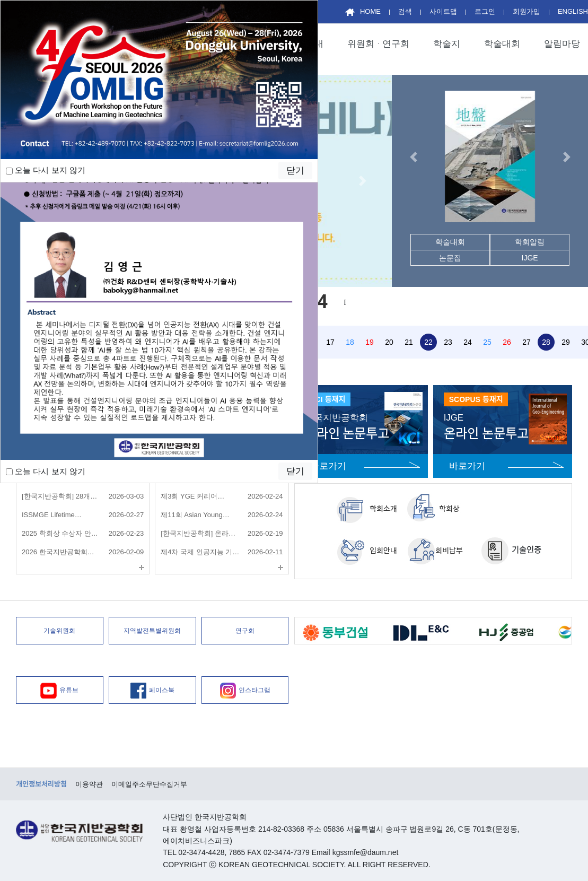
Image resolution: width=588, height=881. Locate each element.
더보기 (141, 568)
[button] (362, 181)
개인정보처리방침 (41, 784)
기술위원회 (59, 631)
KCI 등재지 (328, 399)
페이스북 (152, 691)
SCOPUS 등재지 (476, 399)
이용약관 (89, 784)
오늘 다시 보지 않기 (46, 471)
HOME (363, 11)
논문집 (450, 258)
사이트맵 (443, 11)
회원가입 (526, 11)
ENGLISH (573, 11)
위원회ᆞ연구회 (378, 44)
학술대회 (502, 44)
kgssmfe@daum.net (366, 852)
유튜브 (59, 691)
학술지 (447, 44)
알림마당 (562, 44)
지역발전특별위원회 (152, 631)
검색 (405, 11)
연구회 (245, 631)
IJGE (530, 258)
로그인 (485, 11)
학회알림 (530, 242)
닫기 (295, 471)
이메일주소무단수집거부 (149, 784)
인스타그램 (245, 691)
